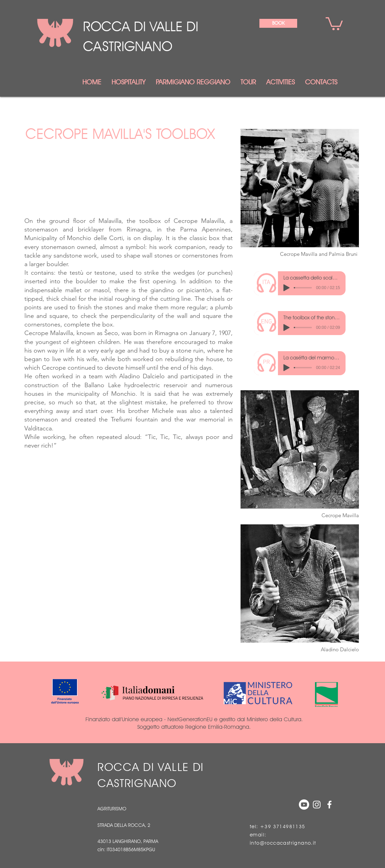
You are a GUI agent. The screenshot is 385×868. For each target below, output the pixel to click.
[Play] (287, 288)
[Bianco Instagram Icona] (317, 805)
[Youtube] (304, 805)
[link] (334, 23)
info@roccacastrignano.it (283, 843)
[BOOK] (278, 23)
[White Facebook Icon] (329, 805)
